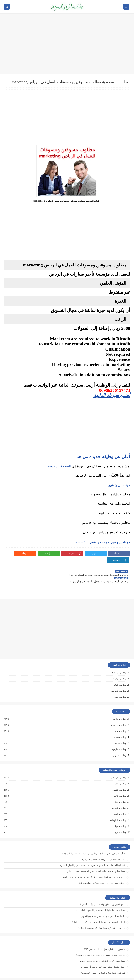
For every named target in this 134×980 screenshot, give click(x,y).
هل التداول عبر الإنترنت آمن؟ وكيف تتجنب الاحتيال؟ (102, 915)
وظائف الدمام (119, 777)
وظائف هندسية (118, 712)
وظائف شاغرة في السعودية (96, 975)
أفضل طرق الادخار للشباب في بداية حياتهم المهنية (103, 948)
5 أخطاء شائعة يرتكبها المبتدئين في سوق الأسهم (103, 903)
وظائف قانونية (119, 742)
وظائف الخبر (120, 783)
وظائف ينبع (120, 819)
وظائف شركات (119, 659)
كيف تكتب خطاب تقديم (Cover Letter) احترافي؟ (104, 846)
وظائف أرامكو (119, 665)
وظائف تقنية (120, 718)
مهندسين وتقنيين (119, 485)
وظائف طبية (120, 724)
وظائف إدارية (119, 706)
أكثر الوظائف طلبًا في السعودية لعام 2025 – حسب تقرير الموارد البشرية (93, 852)
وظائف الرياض (119, 764)
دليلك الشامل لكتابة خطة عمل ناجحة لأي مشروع (103, 953)
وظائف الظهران (118, 807)
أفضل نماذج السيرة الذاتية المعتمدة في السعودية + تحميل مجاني (96, 858)
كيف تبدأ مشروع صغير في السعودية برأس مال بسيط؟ (101, 942)
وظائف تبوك (120, 813)
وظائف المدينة (119, 795)
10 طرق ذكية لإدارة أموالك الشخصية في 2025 (105, 936)
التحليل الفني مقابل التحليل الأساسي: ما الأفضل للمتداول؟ (99, 909)
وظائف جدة (120, 770)
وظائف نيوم (120, 684)
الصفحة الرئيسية (59, 466)
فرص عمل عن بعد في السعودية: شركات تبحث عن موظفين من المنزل (93, 864)
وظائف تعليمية (119, 736)
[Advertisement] (67, 46)
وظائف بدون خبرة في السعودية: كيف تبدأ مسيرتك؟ (102, 870)
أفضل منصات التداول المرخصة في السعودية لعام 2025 (101, 897)
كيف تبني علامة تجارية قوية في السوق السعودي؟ (103, 959)
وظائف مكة (120, 789)
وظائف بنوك (120, 671)
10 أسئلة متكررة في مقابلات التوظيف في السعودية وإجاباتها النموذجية (94, 840)
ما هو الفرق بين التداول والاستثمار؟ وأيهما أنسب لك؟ (101, 891)
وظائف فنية (120, 730)
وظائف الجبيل (119, 801)
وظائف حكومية (119, 678)
